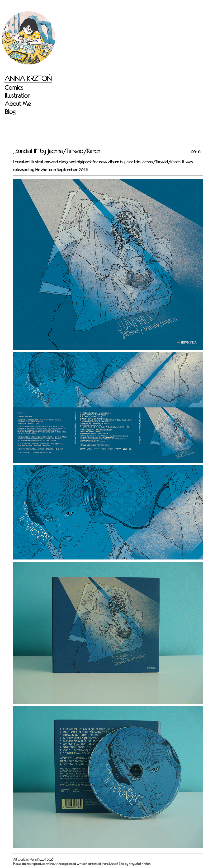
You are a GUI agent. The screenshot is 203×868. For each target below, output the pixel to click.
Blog (10, 112)
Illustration (18, 96)
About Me (18, 104)
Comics (14, 88)
